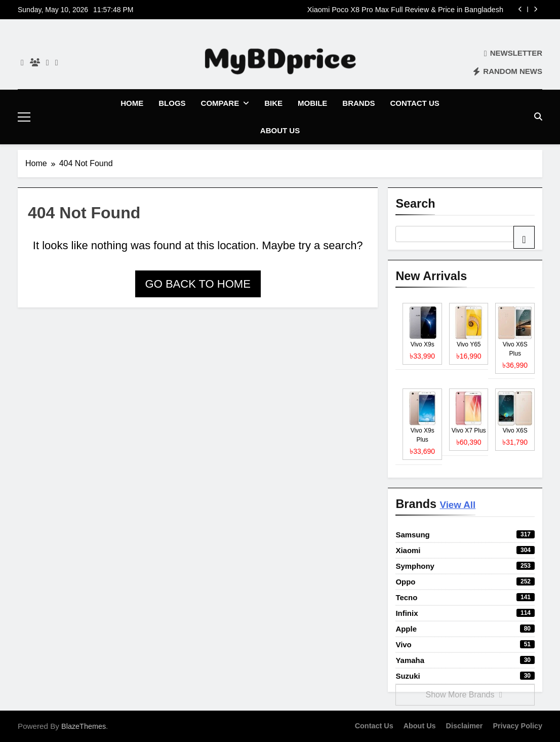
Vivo (465, 644)
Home (132, 103)
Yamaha (465, 660)
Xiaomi (465, 550)
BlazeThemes (84, 726)
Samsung (465, 534)
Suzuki (465, 675)
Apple (465, 628)
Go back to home (198, 283)
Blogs (172, 103)
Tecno (465, 597)
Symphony (465, 565)
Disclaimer (465, 725)
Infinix (465, 613)
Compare (220, 103)
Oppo (465, 581)
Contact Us (415, 103)
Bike (273, 103)
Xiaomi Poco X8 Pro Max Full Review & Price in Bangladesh (405, 10)
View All (458, 504)
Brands (358, 103)
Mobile (312, 103)
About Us (280, 130)
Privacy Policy (517, 725)
